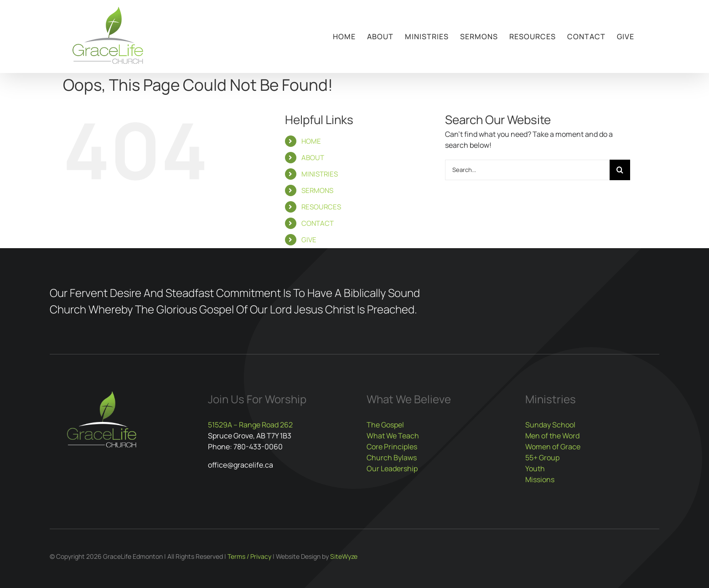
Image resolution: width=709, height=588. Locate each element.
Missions (540, 479)
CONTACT (318, 223)
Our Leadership (392, 468)
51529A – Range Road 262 (250, 425)
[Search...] (528, 170)
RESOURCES (321, 207)
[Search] (620, 170)
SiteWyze (344, 556)
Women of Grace (553, 447)
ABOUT (313, 158)
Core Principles (392, 447)
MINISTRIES (320, 174)
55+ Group (542, 458)
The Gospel (385, 425)
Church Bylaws (392, 458)
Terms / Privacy (249, 556)
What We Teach (393, 436)
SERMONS (317, 190)
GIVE (309, 240)
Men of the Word (552, 436)
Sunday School (550, 425)
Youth (535, 468)
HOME (311, 141)
